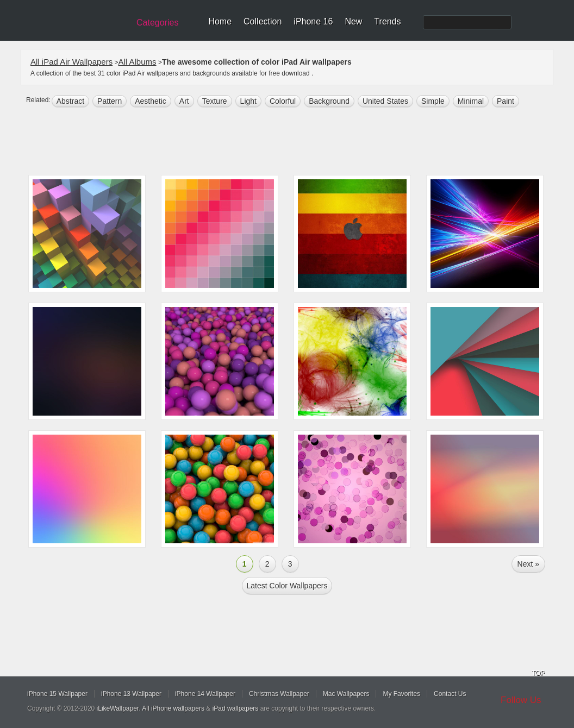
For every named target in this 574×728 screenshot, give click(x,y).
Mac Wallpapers (346, 694)
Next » (528, 564)
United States (385, 101)
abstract (70, 101)
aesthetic (151, 101)
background (329, 101)
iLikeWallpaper (118, 708)
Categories (157, 23)
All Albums (138, 62)
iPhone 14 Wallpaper (205, 694)
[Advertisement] (294, 142)
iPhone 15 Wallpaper (57, 694)
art (184, 101)
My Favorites (401, 694)
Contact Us (450, 694)
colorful (283, 101)
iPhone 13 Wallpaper (131, 694)
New (353, 21)
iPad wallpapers (236, 708)
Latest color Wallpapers (287, 586)
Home (220, 21)
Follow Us (521, 700)
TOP (538, 673)
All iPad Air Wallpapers (71, 62)
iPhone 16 (313, 21)
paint (506, 101)
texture (215, 101)
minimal (471, 101)
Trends (387, 21)
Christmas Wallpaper (279, 694)
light (248, 101)
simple (433, 101)
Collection (263, 21)
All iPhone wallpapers (173, 708)
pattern (110, 101)
